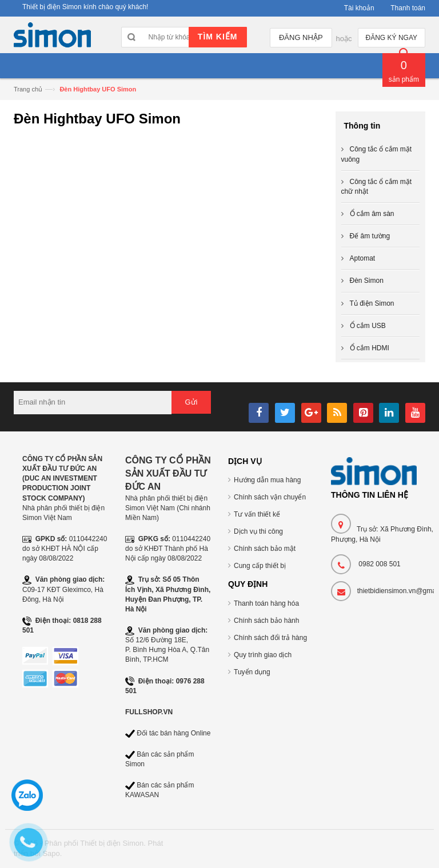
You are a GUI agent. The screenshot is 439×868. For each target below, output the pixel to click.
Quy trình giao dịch (263, 655)
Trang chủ (28, 89)
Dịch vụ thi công (258, 531)
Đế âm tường (370, 236)
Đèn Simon (367, 281)
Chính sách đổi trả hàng (270, 638)
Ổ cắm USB (368, 326)
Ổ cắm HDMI (370, 348)
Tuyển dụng (252, 672)
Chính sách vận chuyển (270, 497)
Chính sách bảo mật (265, 549)
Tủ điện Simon (372, 303)
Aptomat (363, 258)
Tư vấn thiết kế (257, 514)
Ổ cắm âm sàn (372, 214)
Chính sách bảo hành (266, 621)
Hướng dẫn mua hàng (267, 480)
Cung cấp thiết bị (260, 566)
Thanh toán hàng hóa (266, 603)
